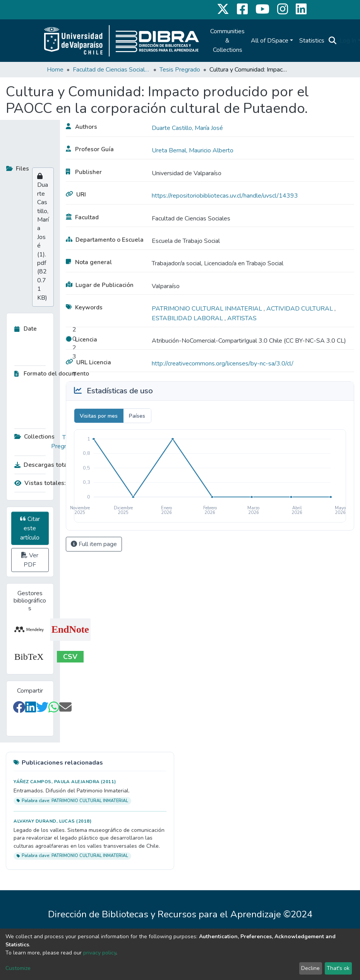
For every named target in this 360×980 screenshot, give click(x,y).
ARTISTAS (242, 318)
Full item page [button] (94, 544)
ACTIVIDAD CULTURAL (300, 309)
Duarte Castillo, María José (187, 128)
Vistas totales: (40, 483)
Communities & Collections (227, 41)
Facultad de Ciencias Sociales (111, 70)
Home (55, 70)
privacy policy (100, 953)
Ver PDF (30, 560)
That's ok (338, 968)
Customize (18, 968)
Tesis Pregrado (180, 70)
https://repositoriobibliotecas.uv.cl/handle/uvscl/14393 (225, 196)
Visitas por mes (99, 416)
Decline (310, 968)
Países (137, 416)
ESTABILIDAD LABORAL (188, 318)
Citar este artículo (30, 528)
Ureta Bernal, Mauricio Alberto (193, 150)
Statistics (312, 41)
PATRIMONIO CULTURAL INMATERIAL (208, 309)
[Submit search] (332, 41)
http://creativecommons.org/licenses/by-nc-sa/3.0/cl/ (223, 364)
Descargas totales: (43, 465)
